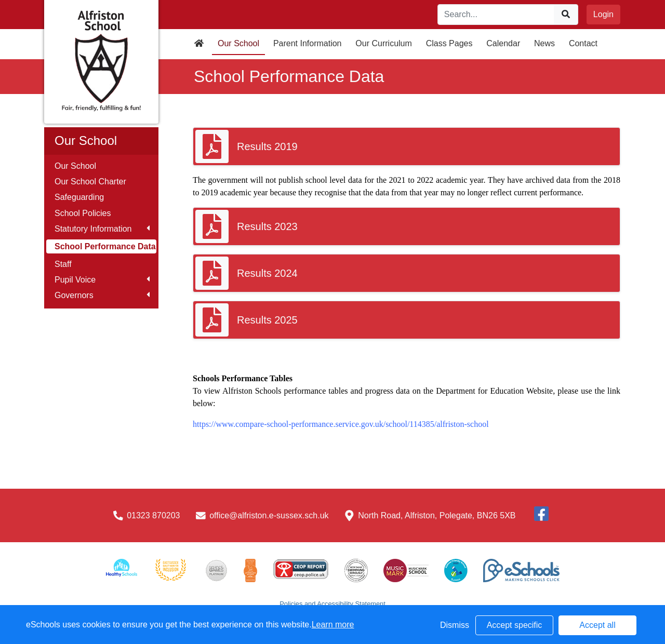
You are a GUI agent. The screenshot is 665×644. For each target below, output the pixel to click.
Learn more (333, 625)
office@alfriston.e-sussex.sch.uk (269, 515)
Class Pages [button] (449, 43)
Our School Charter (90, 182)
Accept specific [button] (515, 625)
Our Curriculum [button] (383, 43)
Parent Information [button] (308, 43)
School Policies (83, 213)
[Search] (496, 15)
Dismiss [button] (455, 625)
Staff (63, 264)
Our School (75, 166)
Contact (583, 43)
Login (603, 14)
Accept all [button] (597, 625)
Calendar (503, 43)
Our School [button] (238, 43)
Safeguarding (79, 197)
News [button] (544, 43)
